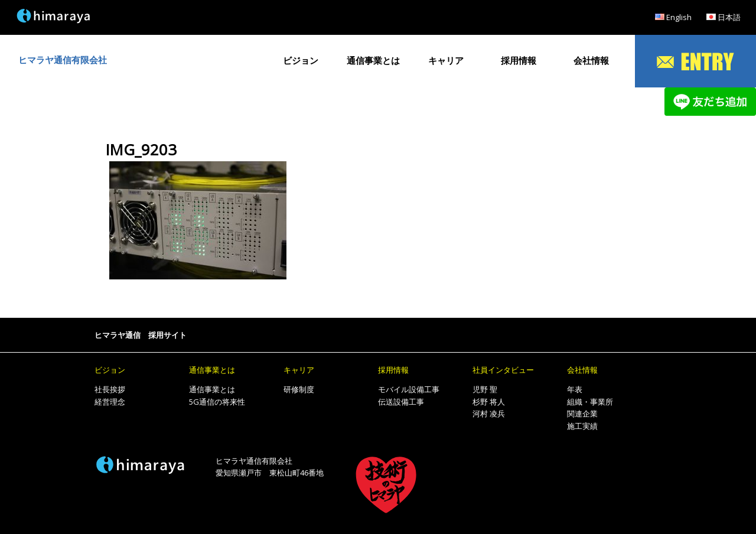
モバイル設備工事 (409, 389)
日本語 (729, 17)
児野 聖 (485, 389)
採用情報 (519, 61)
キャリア (446, 61)
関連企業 (582, 413)
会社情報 (591, 61)
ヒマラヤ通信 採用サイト (141, 335)
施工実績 (582, 426)
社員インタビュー (503, 370)
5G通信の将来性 (217, 402)
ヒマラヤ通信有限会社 (63, 60)
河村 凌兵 (489, 413)
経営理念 (110, 402)
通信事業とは (373, 61)
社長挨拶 (110, 389)
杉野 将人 (489, 402)
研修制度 (299, 389)
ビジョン (301, 61)
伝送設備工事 (401, 402)
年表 (575, 389)
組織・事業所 (590, 402)
